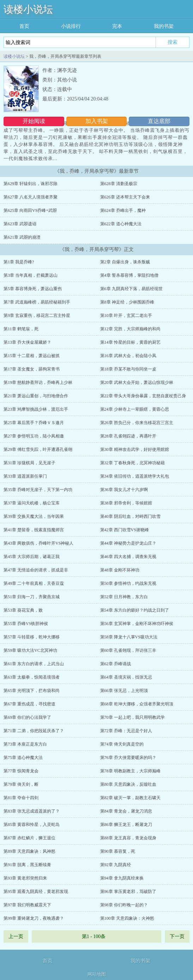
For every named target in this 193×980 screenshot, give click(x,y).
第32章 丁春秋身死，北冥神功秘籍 (132, 463)
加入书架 (97, 121)
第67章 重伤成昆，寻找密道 (29, 704)
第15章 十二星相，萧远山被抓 (32, 356)
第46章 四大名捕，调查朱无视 (128, 557)
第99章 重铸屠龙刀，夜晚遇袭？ (34, 918)
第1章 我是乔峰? (19, 262)
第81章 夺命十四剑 (21, 798)
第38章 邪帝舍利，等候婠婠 (126, 503)
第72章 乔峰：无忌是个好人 (126, 731)
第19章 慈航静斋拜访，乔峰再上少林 (38, 382)
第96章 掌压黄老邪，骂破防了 (128, 892)
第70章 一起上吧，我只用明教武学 (132, 717)
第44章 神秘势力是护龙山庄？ (128, 543)
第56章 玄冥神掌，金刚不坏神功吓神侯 (137, 624)
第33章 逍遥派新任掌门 (25, 476)
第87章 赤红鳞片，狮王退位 (29, 838)
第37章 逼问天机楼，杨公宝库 (32, 503)
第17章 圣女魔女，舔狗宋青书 (32, 369)
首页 (24, 26)
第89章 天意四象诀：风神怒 (29, 851)
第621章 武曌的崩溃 (22, 237)
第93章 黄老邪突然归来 (25, 878)
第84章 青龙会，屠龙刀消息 (126, 811)
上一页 (16, 936)
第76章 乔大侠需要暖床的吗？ (128, 758)
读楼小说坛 (28, 9)
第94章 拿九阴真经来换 (122, 878)
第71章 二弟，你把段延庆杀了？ (34, 731)
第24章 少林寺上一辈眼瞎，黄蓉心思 (135, 409)
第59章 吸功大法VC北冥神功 (30, 650)
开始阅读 (34, 121)
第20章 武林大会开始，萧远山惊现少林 (137, 382)
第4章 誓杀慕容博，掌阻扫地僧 (129, 275)
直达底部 (159, 121)
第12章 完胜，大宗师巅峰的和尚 (130, 329)
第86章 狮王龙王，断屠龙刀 (126, 825)
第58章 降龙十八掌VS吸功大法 (129, 637)
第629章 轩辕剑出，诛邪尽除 (31, 184)
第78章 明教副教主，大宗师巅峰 (130, 771)
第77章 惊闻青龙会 (21, 771)
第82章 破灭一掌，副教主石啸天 (130, 798)
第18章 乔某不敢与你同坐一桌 (128, 369)
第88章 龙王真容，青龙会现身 (128, 838)
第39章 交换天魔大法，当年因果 (34, 516)
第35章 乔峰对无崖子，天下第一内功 (38, 490)
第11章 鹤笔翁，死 (21, 329)
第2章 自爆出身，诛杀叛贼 (125, 262)
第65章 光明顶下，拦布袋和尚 (32, 691)
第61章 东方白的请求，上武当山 (34, 664)
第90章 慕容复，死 (118, 851)
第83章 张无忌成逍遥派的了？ (32, 811)
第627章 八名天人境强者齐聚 (31, 197)
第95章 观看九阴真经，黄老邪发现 (36, 892)
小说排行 (71, 26)
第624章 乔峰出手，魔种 (123, 210)
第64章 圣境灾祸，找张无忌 (126, 677)
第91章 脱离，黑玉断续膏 (27, 865)
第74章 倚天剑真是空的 (122, 744)
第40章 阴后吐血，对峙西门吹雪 (130, 516)
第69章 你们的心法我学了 (27, 717)
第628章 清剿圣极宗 (119, 184)
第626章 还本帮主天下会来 (125, 197)
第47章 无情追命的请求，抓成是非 (36, 570)
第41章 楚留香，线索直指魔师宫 (34, 530)
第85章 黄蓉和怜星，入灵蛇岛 (32, 825)
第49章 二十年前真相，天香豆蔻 (34, 583)
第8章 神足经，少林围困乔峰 (127, 302)
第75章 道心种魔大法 (23, 758)
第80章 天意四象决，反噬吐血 (128, 784)
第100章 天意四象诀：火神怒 (127, 918)
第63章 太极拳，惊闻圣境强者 (32, 677)
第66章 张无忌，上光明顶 (124, 691)
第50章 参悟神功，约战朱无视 (128, 583)
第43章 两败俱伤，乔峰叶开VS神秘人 (38, 543)
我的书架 (164, 26)
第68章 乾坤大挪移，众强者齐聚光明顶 (137, 704)
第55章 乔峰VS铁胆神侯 (26, 624)
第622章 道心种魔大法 (121, 224)
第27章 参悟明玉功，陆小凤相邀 (34, 436)
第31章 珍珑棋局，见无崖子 (29, 463)
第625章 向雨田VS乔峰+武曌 (30, 210)
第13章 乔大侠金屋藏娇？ (27, 342)
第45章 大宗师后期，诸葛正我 (32, 557)
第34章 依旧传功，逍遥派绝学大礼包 (135, 476)
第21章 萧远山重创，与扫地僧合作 (36, 396)
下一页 (177, 936)
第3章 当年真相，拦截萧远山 (31, 275)
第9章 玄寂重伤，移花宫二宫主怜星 (37, 316)
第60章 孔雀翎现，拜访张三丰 (128, 650)
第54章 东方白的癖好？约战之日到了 (135, 610)
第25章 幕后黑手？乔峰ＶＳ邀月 (34, 423)
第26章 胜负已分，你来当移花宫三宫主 (137, 423)
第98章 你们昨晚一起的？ (124, 905)
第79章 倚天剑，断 (21, 784)
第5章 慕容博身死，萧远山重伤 (33, 289)
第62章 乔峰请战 (116, 664)
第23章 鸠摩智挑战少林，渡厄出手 (36, 409)
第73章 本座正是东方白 (25, 744)
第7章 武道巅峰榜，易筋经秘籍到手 (37, 302)
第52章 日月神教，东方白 (124, 597)
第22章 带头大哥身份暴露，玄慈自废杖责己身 (143, 396)
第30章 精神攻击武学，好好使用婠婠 (135, 449)
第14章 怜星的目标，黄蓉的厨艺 (130, 342)
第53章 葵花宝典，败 (23, 610)
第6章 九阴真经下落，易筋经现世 (131, 289)
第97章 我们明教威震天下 (27, 905)
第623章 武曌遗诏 (20, 224)
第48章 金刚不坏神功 (120, 570)
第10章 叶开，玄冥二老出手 (126, 316)
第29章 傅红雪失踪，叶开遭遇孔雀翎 (38, 449)
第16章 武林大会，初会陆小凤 (128, 356)
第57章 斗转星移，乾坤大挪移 (32, 637)
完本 (117, 26)
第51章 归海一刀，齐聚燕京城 (32, 597)
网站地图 (97, 974)
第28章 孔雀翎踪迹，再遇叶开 (128, 436)
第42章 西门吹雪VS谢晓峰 (125, 530)
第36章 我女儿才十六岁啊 (124, 490)
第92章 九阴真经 (116, 865)
